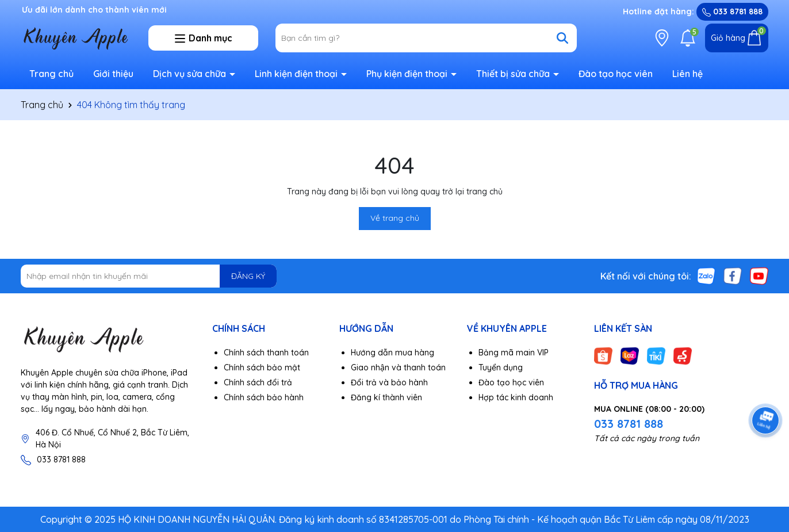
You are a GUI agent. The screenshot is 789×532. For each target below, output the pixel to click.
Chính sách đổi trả (258, 382)
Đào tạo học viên (616, 74)
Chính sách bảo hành (264, 397)
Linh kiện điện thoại (297, 74)
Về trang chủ (395, 218)
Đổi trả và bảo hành (389, 382)
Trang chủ (51, 74)
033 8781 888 (732, 12)
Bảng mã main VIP (514, 353)
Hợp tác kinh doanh (516, 397)
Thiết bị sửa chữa (514, 74)
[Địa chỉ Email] (149, 276)
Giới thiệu (113, 74)
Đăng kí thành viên (386, 397)
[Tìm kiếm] (562, 38)
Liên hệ (687, 74)
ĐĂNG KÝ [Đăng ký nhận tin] (248, 276)
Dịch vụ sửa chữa (191, 74)
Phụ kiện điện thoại (408, 74)
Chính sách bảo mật (262, 368)
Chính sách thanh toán (266, 353)
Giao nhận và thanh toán (398, 368)
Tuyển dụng (501, 368)
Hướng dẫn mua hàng (392, 353)
